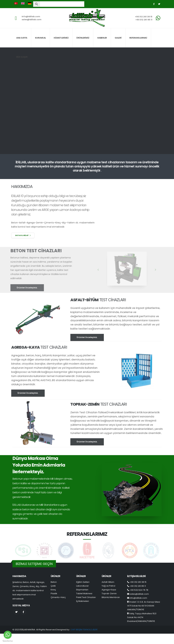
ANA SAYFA (22, 38)
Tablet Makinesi (84, 593)
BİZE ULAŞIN (22, 57)
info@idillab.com (31, 16)
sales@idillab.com (32, 19)
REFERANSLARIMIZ (138, 38)
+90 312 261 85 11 (144, 20)
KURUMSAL (40, 38)
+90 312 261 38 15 (144, 17)
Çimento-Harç (58, 597)
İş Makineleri (83, 601)
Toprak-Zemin (109, 593)
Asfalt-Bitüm (108, 582)
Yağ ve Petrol (108, 586)
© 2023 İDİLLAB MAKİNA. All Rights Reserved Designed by (41, 630)
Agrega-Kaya (109, 590)
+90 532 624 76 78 (139, 590)
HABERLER (102, 38)
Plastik (54, 593)
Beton (54, 582)
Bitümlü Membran (111, 597)
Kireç (53, 590)
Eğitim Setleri (83, 582)
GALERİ (118, 38)
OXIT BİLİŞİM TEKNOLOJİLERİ (84, 630)
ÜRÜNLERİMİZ (83, 38)
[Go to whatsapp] (8, 635)
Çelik (53, 586)
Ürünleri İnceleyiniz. (93, 337)
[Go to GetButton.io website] (8, 641)
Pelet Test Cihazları (86, 597)
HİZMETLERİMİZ (61, 38)
